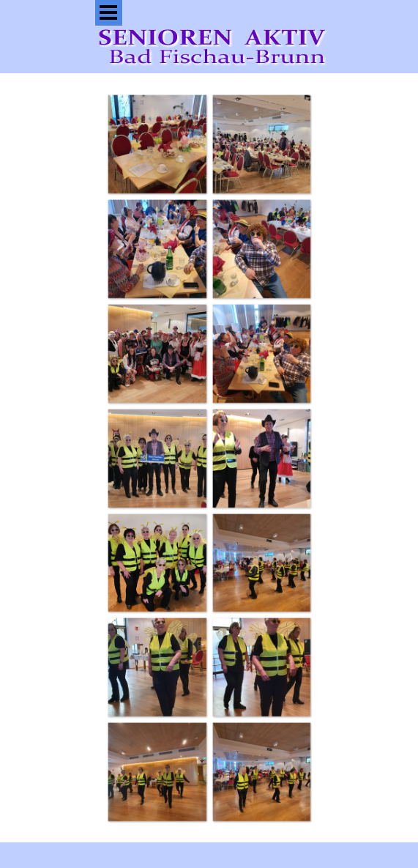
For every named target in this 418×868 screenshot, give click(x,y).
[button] (157, 144)
